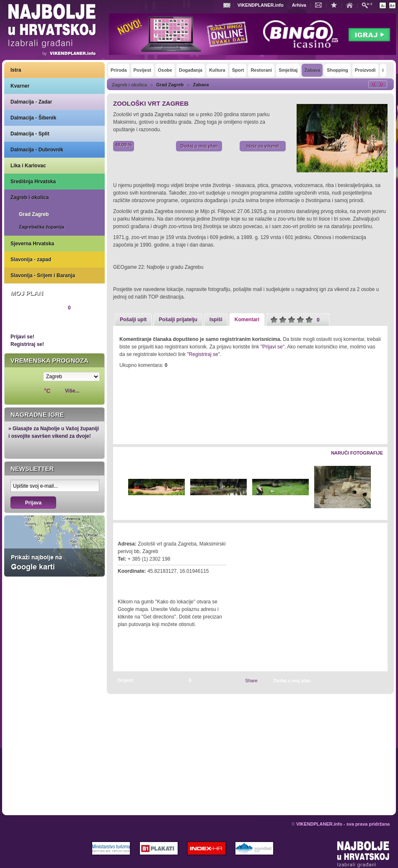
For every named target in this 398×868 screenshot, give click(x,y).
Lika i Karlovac (28, 166)
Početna (351, 5)
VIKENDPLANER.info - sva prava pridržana (343, 824)
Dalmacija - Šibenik (33, 118)
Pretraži (369, 5)
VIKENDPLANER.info (261, 5)
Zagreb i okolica (30, 198)
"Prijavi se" (273, 347)
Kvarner (20, 86)
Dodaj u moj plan (199, 146)
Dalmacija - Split (30, 134)
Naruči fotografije (357, 453)
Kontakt (320, 5)
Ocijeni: (126, 680)
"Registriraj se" (203, 354)
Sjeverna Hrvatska (32, 244)
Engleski (228, 5)
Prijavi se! (22, 337)
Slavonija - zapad (31, 260)
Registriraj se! (27, 344)
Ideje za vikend (263, 146)
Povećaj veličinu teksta (392, 5)
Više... (72, 391)
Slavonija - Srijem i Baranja (43, 275)
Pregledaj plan (36, 322)
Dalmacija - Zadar (31, 102)
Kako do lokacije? (143, 583)
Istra (16, 70)
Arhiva (299, 5)
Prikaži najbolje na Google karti (54, 546)
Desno (377, 487)
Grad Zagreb (34, 214)
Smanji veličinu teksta (383, 5)
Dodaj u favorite (336, 5)
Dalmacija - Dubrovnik (37, 150)
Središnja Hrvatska (33, 182)
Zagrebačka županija (41, 227)
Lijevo (120, 487)
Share (251, 681)
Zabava (201, 85)
